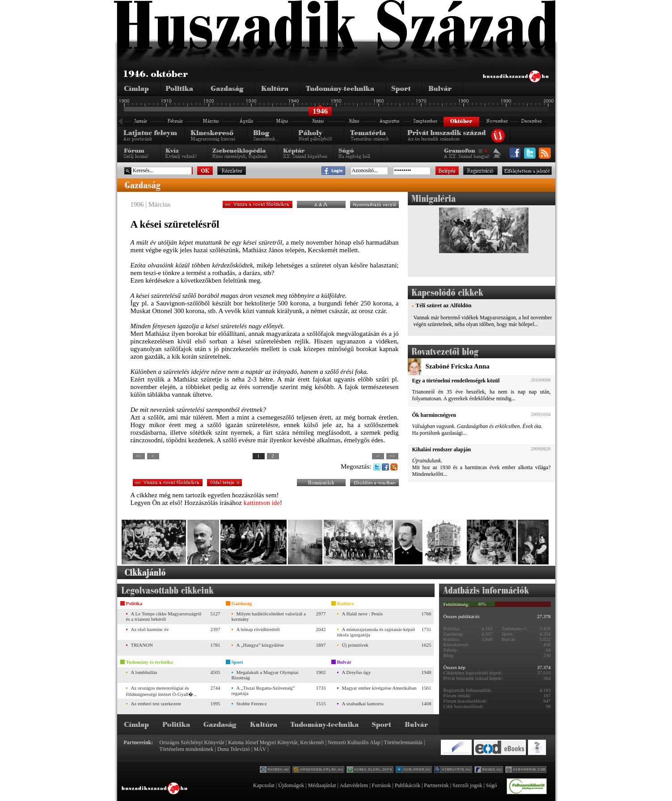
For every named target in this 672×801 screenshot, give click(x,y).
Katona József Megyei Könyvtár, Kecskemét (276, 742)
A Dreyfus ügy (357, 672)
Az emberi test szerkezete (156, 704)
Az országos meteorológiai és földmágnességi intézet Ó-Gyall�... (162, 691)
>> (392, 456)
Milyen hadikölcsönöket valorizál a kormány (269, 616)
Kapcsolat (264, 785)
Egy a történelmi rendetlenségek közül (456, 381)
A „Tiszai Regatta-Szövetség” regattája (263, 691)
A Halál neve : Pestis (363, 614)
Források (382, 785)
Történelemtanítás (404, 742)
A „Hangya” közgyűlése (260, 645)
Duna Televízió (234, 749)
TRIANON (142, 645)
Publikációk (408, 785)
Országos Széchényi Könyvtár (192, 742)
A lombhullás (144, 672)
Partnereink (436, 785)
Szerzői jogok (467, 785)
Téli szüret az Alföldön (444, 305)
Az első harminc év (150, 629)
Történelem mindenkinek (187, 749)
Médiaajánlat (322, 785)
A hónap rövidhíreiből (258, 629)
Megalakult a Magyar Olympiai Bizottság (265, 675)
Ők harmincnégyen (434, 415)
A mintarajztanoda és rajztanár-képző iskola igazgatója (376, 632)
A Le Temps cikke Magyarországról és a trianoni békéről (164, 616)
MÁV (260, 749)
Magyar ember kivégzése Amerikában (379, 688)
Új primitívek (355, 645)
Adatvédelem (354, 785)
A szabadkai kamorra (363, 704)
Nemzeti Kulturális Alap (354, 742)
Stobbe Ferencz (252, 704)
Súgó (492, 785)
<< (139, 456)
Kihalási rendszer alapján (442, 449)
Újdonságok (291, 785)
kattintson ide (262, 503)
